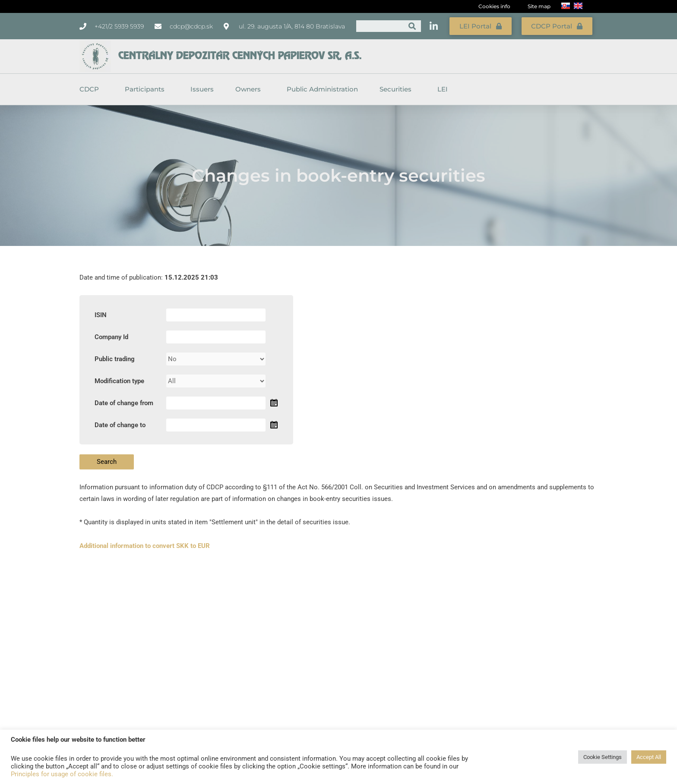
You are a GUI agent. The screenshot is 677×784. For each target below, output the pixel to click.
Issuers (202, 88)
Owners (250, 88)
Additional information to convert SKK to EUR (145, 545)
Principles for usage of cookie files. (62, 774)
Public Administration (322, 88)
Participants (147, 88)
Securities (398, 88)
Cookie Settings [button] (603, 757)
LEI (443, 88)
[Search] (412, 26)
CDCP (91, 88)
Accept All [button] (649, 757)
